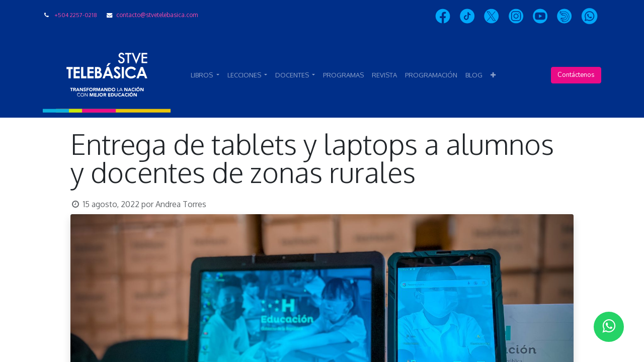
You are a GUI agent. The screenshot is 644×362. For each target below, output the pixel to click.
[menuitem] (343, 75)
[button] (493, 75)
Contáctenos (576, 75)
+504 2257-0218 (76, 15)
